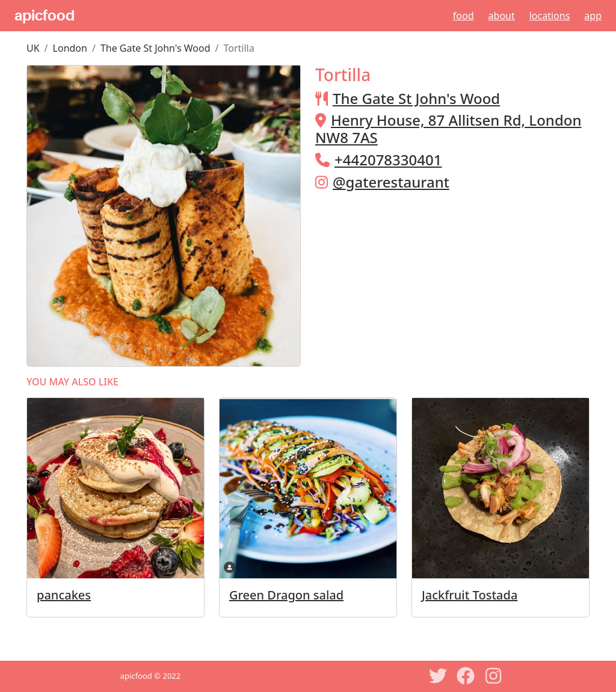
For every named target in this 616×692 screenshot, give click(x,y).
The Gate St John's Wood (156, 48)
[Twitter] (438, 676)
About (502, 16)
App (593, 16)
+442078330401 (388, 160)
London (70, 48)
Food (464, 16)
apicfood (45, 16)
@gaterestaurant (391, 182)
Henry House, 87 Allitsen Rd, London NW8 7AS (448, 129)
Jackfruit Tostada (470, 595)
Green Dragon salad (286, 595)
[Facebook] (466, 676)
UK (33, 48)
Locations (550, 16)
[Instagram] (493, 676)
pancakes (64, 595)
